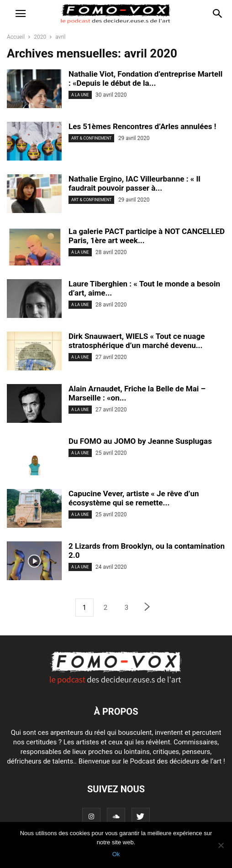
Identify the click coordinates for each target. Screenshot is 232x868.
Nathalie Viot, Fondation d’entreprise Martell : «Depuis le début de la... (145, 78)
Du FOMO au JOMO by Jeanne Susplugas (140, 441)
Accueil (16, 37)
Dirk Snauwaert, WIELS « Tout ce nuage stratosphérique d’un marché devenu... (137, 341)
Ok (116, 854)
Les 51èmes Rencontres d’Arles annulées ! (142, 126)
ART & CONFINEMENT (91, 138)
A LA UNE (80, 95)
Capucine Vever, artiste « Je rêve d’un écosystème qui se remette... (134, 498)
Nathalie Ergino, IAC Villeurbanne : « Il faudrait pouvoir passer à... (134, 183)
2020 (40, 37)
